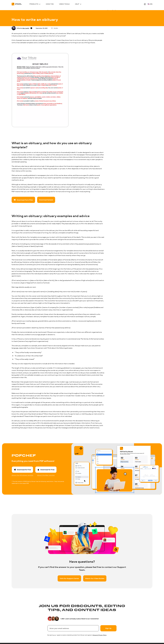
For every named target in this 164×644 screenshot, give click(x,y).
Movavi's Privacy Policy (100, 635)
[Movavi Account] (145, 4)
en (150, 4)
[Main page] (18, 4)
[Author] (14, 28)
